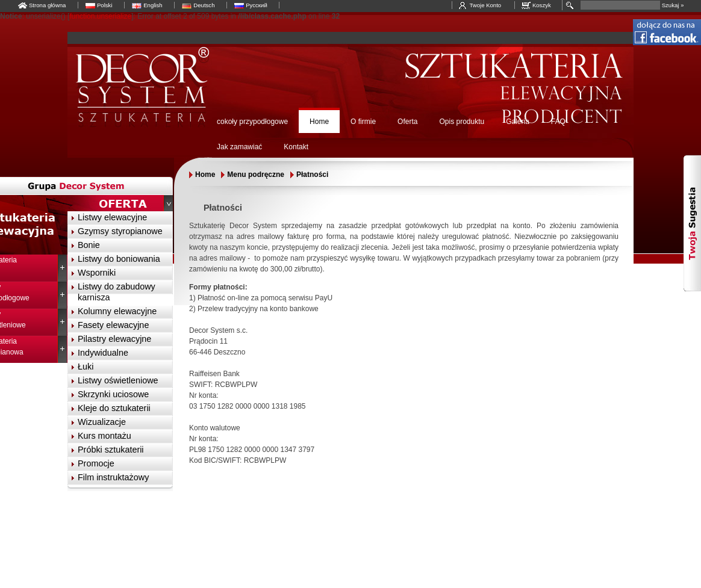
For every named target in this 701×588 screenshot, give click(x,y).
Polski (105, 5)
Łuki (86, 367)
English (153, 5)
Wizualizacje (102, 422)
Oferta (407, 122)
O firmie (363, 122)
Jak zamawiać (239, 147)
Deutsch (204, 5)
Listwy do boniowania (119, 259)
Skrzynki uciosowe (113, 394)
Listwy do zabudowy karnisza (117, 292)
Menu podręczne (256, 175)
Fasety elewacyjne (113, 325)
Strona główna (47, 5)
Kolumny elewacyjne (117, 311)
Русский (257, 5)
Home (319, 122)
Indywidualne (103, 353)
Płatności (312, 175)
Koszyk (542, 5)
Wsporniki (97, 273)
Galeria (518, 122)
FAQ (558, 122)
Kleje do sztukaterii (114, 408)
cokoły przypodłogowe (252, 122)
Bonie (89, 245)
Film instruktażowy (113, 477)
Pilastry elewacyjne (114, 339)
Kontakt (296, 147)
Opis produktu (462, 122)
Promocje (96, 463)
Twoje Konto (485, 5)
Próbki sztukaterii (111, 450)
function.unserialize (100, 16)
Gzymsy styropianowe (120, 231)
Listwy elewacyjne (112, 217)
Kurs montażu (104, 436)
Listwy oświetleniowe (118, 380)
